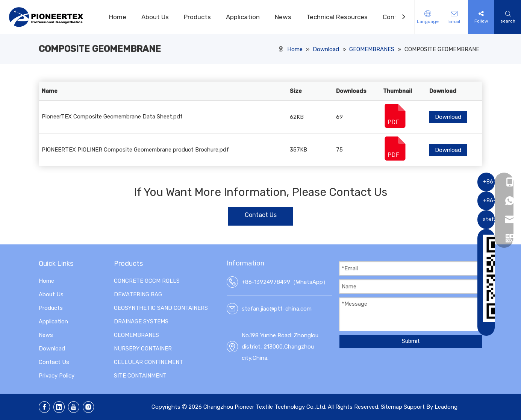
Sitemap (392, 407)
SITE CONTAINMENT (140, 376)
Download (448, 117)
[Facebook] (44, 407)
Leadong (446, 407)
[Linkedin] (59, 407)
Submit (411, 341)
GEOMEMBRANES (136, 335)
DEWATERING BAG (138, 294)
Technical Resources (337, 17)
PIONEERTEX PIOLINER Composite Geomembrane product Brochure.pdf (135, 150)
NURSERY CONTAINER (143, 349)
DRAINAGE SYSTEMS (141, 321)
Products (197, 17)
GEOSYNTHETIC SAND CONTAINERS (161, 308)
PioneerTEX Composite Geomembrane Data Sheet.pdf (112, 117)
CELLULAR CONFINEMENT (148, 362)
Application (243, 17)
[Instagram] (88, 407)
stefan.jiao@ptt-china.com (277, 309)
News (283, 17)
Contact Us (261, 215)
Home (118, 17)
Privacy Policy (57, 376)
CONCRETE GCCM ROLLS (147, 281)
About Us (155, 17)
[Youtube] (74, 407)
